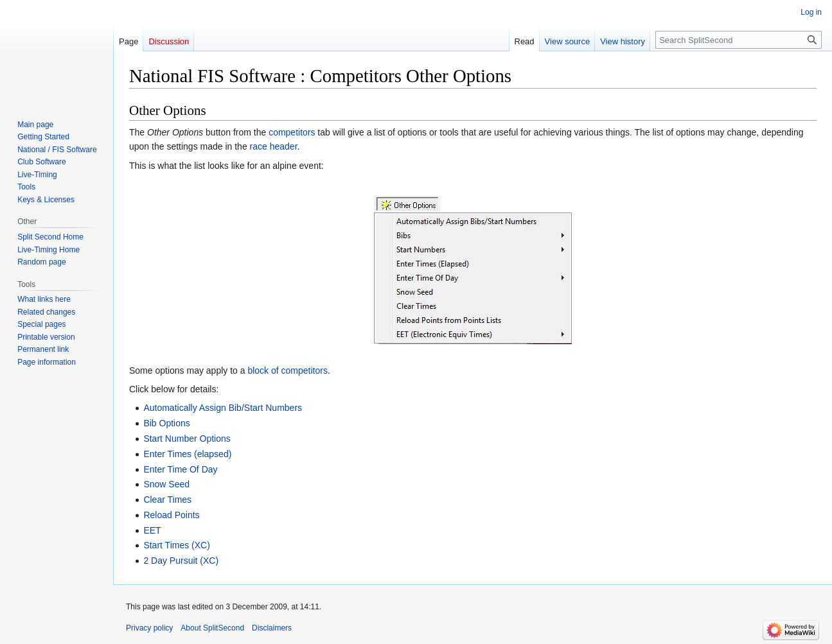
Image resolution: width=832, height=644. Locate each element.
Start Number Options (187, 439)
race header (274, 146)
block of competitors (288, 370)
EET (152, 530)
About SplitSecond (212, 628)
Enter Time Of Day (180, 469)
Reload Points (171, 515)
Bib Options (166, 423)
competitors (292, 132)
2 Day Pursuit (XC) (181, 561)
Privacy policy (149, 628)
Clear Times (167, 500)
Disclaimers (272, 628)
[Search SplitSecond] (739, 40)
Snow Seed (166, 484)
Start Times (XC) (176, 545)
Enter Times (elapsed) (187, 454)
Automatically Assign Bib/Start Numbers (223, 408)
